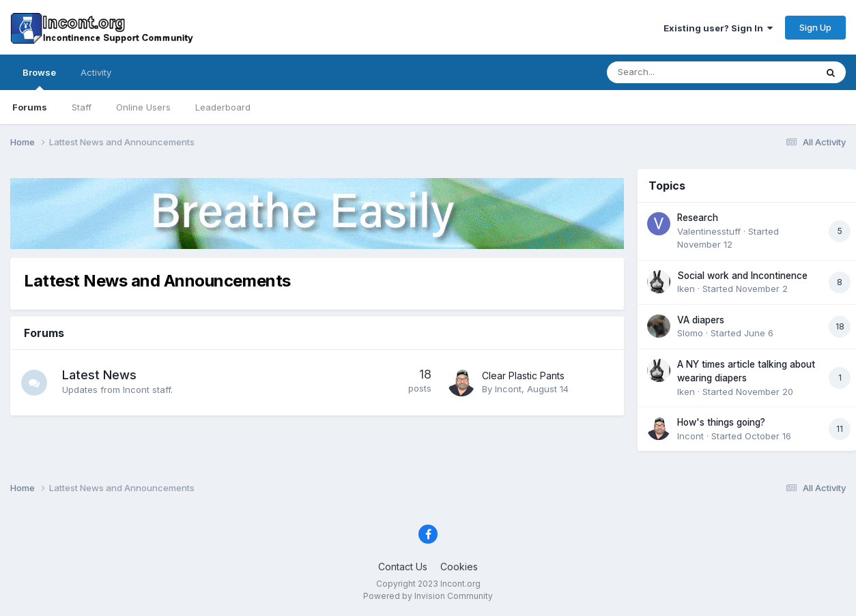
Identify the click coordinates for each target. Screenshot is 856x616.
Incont (508, 389)
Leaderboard (223, 107)
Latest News (101, 375)
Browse (39, 78)
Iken (686, 289)
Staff (82, 107)
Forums (30, 107)
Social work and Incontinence (742, 276)
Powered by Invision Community (428, 596)
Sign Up (815, 27)
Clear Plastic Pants (523, 376)
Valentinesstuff (709, 231)
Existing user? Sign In (718, 28)
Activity (96, 72)
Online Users (143, 107)
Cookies (459, 567)
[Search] (675, 72)
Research (698, 218)
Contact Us (403, 567)
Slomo (690, 333)
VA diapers (701, 320)
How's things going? (721, 422)
